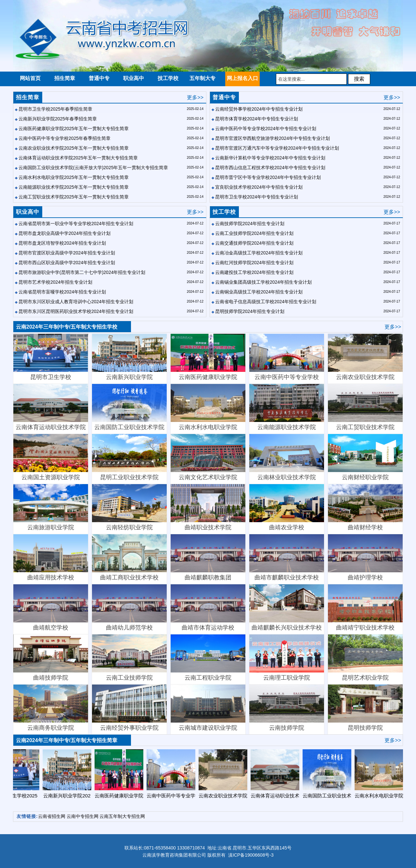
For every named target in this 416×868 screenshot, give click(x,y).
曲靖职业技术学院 (208, 507)
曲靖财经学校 (365, 507)
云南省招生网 (52, 816)
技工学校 (224, 212)
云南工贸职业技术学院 (365, 407)
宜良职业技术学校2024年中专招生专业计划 (259, 187)
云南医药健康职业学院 (208, 357)
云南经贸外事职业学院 (129, 708)
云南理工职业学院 (287, 658)
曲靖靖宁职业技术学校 (365, 608)
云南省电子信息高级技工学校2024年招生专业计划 (266, 302)
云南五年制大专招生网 (122, 816)
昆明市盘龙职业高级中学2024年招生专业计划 (65, 233)
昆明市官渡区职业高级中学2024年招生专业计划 (67, 253)
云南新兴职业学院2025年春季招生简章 (58, 119)
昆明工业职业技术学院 (129, 457)
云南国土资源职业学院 (51, 457)
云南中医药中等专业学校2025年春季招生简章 (65, 138)
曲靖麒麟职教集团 (208, 557)
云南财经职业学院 (365, 457)
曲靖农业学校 (287, 507)
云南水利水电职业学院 (208, 407)
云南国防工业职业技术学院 (129, 407)
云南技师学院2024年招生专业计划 (250, 224)
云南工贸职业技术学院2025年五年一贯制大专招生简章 (74, 197)
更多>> (195, 97)
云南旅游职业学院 (51, 507)
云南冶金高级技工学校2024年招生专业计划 (259, 253)
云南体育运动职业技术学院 (51, 407)
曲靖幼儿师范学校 (129, 608)
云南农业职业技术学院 (365, 357)
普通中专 (224, 97)
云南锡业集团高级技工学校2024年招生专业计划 (263, 282)
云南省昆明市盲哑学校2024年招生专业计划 (62, 292)
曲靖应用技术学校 (51, 557)
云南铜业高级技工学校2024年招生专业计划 (259, 292)
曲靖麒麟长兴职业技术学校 (287, 608)
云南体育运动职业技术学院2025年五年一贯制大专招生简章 (78, 158)
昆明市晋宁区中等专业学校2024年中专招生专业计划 (268, 177)
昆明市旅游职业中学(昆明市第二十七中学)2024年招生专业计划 (82, 272)
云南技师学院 (287, 708)
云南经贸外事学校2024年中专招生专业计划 (259, 109)
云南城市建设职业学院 (208, 708)
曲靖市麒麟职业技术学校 (287, 557)
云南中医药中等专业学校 (287, 357)
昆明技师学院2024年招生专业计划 (250, 311)
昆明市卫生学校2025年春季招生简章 (55, 109)
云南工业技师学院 (129, 658)
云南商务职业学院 (51, 708)
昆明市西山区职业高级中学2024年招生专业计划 (67, 263)
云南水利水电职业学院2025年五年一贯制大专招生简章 (74, 177)
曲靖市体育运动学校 (208, 608)
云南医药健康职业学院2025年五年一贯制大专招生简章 (74, 129)
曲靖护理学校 (365, 557)
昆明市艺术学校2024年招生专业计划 (55, 282)
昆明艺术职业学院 (365, 658)
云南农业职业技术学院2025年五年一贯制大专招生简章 (74, 148)
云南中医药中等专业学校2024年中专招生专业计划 (266, 129)
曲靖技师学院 (51, 658)
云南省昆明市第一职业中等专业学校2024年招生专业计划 (76, 224)
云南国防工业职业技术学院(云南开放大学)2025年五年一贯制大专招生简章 (93, 168)
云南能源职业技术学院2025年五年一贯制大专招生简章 (74, 187)
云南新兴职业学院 (129, 357)
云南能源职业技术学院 (287, 407)
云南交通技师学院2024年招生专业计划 (254, 243)
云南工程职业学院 (208, 658)
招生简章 (28, 97)
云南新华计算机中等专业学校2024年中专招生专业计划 (270, 158)
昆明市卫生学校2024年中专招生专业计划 (257, 197)
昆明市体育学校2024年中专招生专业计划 (257, 119)
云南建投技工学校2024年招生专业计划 (254, 272)
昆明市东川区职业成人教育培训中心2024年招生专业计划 (76, 302)
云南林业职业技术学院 (287, 457)
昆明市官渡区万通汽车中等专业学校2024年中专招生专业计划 (277, 148)
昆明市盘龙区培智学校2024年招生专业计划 (62, 243)
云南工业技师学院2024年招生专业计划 (254, 233)
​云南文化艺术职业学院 (208, 457)
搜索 (359, 79)
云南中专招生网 (83, 816)
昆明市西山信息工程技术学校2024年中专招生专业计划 (270, 168)
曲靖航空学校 (51, 608)
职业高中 (28, 212)
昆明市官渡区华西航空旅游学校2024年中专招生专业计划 (273, 138)
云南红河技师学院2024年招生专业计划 (254, 263)
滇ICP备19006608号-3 (251, 855)
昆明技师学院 (365, 708)
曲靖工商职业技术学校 (129, 557)
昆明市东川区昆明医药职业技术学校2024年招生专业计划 (76, 311)
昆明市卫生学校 (51, 357)
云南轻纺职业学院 (129, 507)
